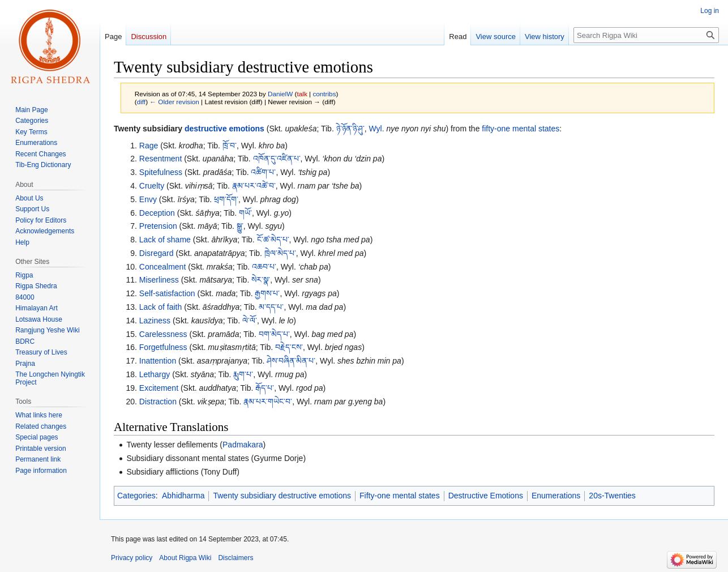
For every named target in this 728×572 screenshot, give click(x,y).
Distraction (158, 402)
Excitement (159, 388)
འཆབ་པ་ (264, 267)
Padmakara (243, 445)
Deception (157, 213)
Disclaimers (235, 558)
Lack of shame (165, 240)
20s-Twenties (612, 496)
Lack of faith (161, 307)
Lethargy (155, 374)
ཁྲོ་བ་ (230, 146)
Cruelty (152, 186)
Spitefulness (161, 172)
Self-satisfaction (167, 293)
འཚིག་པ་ (263, 172)
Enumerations (556, 496)
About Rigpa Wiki (185, 558)
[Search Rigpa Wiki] (646, 35)
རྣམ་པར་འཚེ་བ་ (254, 186)
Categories (136, 496)
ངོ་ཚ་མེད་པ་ (273, 240)
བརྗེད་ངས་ (289, 347)
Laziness (155, 321)
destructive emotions (224, 129)
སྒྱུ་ (240, 226)
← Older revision (174, 102)
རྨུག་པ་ (243, 374)
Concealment (163, 267)
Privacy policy (132, 558)
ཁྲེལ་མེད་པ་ (280, 253)
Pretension (158, 226)
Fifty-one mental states (400, 496)
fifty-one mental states (521, 129)
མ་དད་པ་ (271, 307)
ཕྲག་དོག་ (226, 199)
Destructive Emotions (486, 496)
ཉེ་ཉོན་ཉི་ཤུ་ (350, 129)
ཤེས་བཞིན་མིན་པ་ (291, 361)
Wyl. (376, 129)
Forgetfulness (163, 347)
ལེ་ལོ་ (250, 321)
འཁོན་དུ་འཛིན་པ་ (277, 159)
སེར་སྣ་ (261, 280)
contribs (324, 94)
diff (141, 102)
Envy (148, 199)
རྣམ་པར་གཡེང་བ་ (268, 402)
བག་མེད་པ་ (274, 334)
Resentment (160, 159)
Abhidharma (183, 496)
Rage (149, 146)
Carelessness (163, 334)
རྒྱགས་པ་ (267, 293)
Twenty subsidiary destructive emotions (282, 496)
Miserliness (159, 280)
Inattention (158, 361)
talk (302, 94)
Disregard (157, 253)
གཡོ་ (245, 213)
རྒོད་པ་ (265, 388)
